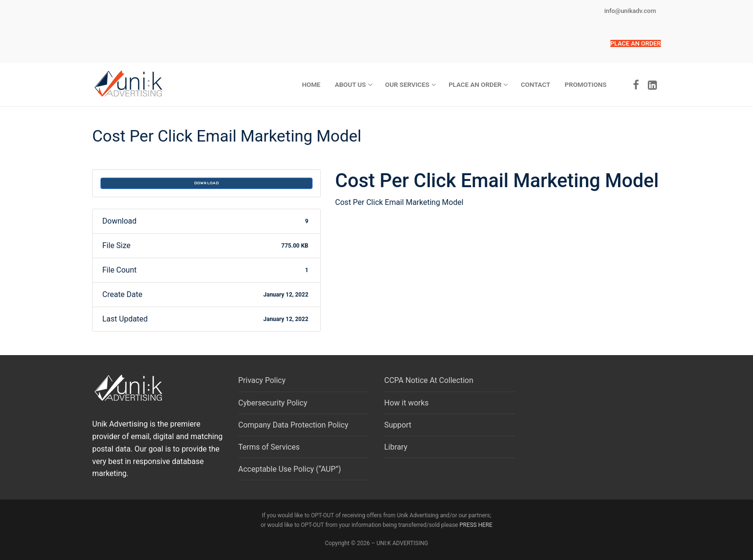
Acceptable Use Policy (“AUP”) (290, 469)
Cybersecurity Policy (273, 403)
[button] (636, 43)
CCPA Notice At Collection (429, 380)
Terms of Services (269, 447)
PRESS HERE (476, 525)
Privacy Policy (262, 380)
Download (206, 183)
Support (398, 425)
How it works (407, 403)
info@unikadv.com (630, 11)
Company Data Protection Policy (293, 425)
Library (396, 447)
